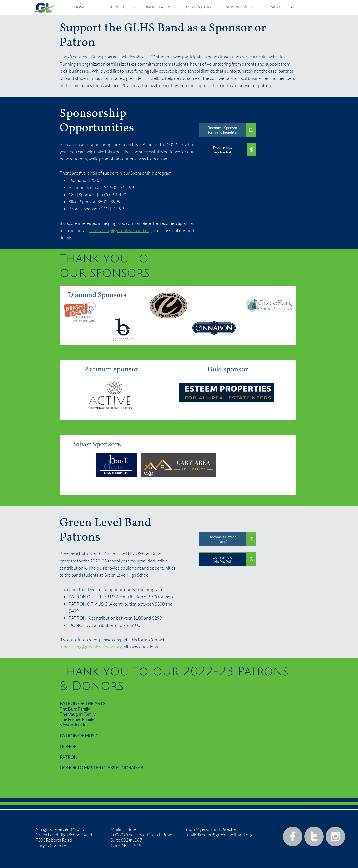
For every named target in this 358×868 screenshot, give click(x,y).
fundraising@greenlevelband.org (121, 230)
